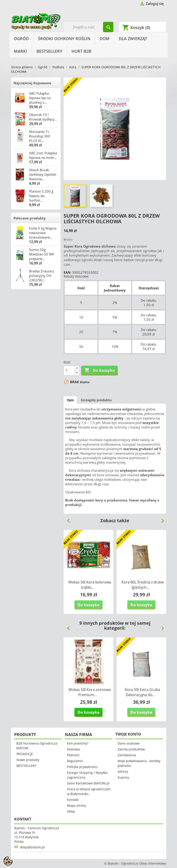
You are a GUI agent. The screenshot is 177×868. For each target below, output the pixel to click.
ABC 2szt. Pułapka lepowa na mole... (43, 155)
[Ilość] (69, 371)
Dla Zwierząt (133, 39)
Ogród (21, 39)
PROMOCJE (25, 754)
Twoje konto (128, 734)
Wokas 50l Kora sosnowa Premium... (90, 692)
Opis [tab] (70, 400)
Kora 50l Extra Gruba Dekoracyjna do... (142, 692)
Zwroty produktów (131, 749)
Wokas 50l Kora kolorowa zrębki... (90, 585)
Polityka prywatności (82, 767)
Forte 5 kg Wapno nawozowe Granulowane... (43, 233)
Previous (67, 519)
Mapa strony (76, 805)
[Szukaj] (88, 27)
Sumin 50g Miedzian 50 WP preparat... (42, 254)
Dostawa (73, 749)
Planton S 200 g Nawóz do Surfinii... (41, 196)
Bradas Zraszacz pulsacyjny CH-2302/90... (41, 276)
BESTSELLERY (49, 51)
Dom (105, 39)
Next (161, 519)
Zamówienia (127, 755)
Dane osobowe (129, 743)
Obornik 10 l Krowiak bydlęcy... (43, 117)
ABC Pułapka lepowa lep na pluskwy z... (40, 98)
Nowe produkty (28, 760)
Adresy (123, 771)
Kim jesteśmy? (78, 743)
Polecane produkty (30, 218)
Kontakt (73, 800)
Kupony (123, 777)
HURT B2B (81, 51)
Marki (21, 51)
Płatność (73, 755)
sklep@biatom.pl (32, 847)
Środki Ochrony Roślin (64, 39)
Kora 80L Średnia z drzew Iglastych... (143, 585)
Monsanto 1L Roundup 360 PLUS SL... (40, 136)
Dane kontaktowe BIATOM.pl (88, 783)
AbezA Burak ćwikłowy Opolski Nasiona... (43, 174)
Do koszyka (100, 370)
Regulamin (75, 761)
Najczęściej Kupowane (32, 83)
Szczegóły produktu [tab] (96, 400)
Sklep (71, 811)
